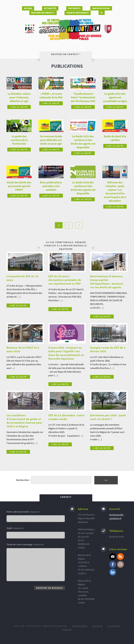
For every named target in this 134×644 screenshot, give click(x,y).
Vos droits (74, 8)
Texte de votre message (25, 544)
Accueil (28, 8)
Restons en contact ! (43, 13)
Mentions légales (80, 626)
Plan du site (97, 626)
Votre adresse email (23, 512)
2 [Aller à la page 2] (69, 225)
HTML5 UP (67, 630)
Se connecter (114, 626)
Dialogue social (101, 8)
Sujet (15, 528)
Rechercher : (23, 480)
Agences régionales (78, 13)
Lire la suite (19, 107)
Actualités (50, 8)
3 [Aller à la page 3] (79, 225)
